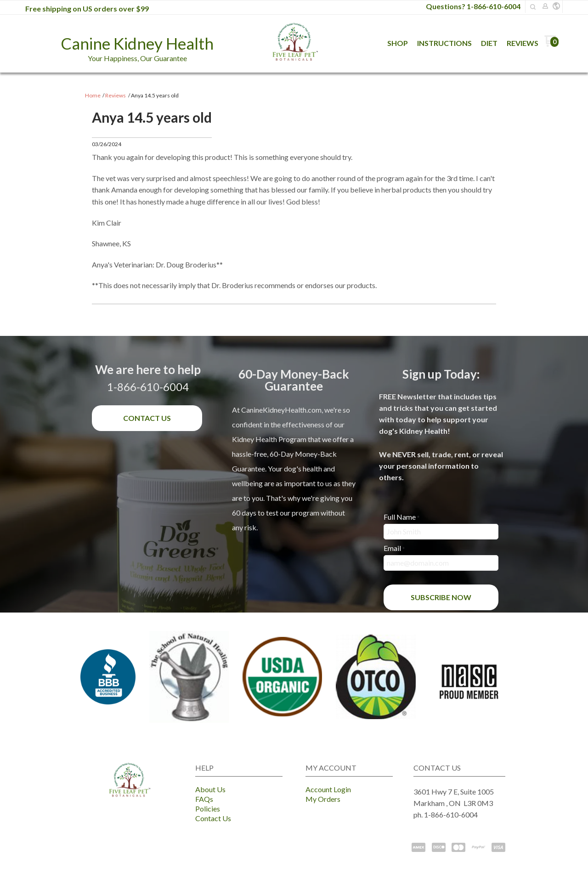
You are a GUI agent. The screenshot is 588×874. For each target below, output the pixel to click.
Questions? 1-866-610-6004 (473, 6)
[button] (556, 6)
